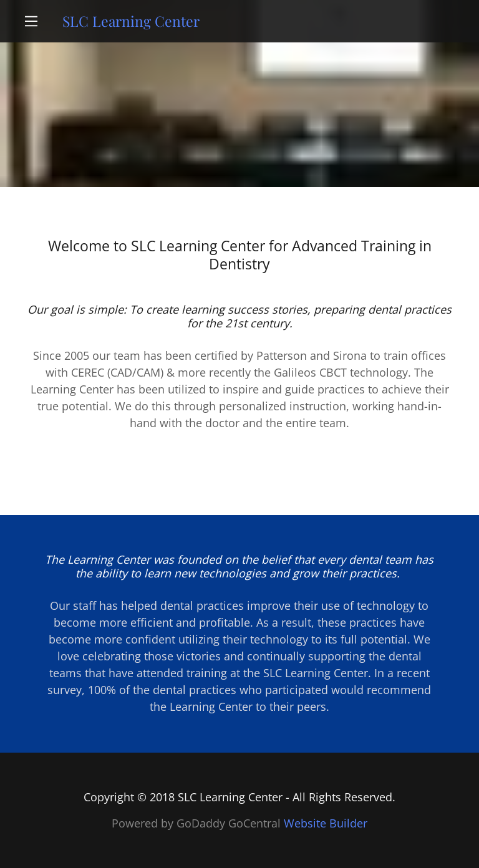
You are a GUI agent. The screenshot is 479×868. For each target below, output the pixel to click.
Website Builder (326, 823)
